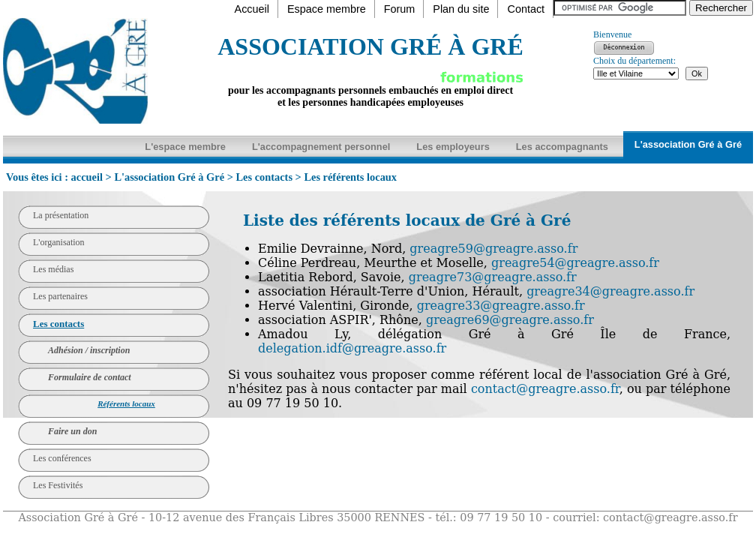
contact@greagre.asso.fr (545, 389)
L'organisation (59, 242)
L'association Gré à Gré (688, 144)
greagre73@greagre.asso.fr (493, 277)
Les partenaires (60, 296)
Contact (526, 9)
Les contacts (264, 177)
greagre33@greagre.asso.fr (501, 306)
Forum (400, 9)
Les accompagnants (562, 147)
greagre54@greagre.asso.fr (575, 263)
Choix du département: (634, 61)
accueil (87, 177)
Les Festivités (58, 485)
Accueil (252, 9)
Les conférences (62, 458)
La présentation (61, 215)
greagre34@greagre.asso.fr (610, 291)
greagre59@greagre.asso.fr (493, 249)
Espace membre (327, 9)
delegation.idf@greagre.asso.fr (352, 348)
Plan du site (461, 9)
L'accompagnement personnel (321, 147)
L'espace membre (185, 147)
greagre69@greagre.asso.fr (510, 320)
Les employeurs (453, 147)
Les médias (53, 269)
